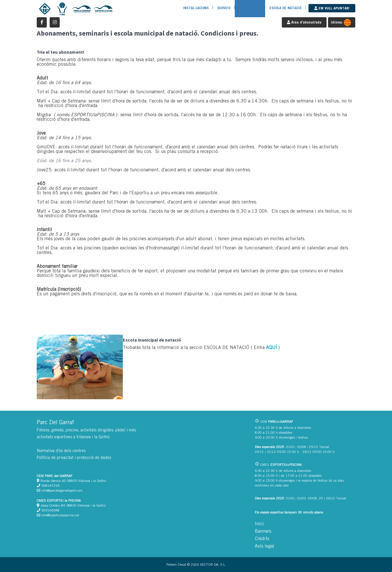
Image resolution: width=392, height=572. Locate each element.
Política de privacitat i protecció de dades (74, 457)
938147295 (48, 485)
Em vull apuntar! (332, 8)
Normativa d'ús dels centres (61, 451)
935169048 (48, 510)
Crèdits (262, 539)
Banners (263, 531)
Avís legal (265, 546)
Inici (259, 524)
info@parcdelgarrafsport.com (60, 490)
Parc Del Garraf (55, 422)
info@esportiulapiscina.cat (58, 515)
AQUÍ (271, 347)
